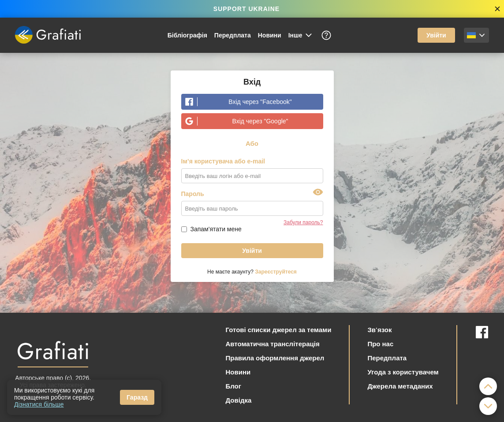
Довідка (238, 400)
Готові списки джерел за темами (278, 329)
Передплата (233, 35)
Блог (233, 386)
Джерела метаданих (400, 386)
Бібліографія (187, 35)
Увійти (436, 35)
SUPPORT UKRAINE (246, 9)
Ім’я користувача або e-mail (223, 161)
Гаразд (137, 397)
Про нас (380, 344)
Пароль (193, 194)
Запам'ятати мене (216, 229)
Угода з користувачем (403, 372)
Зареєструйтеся (276, 272)
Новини (270, 35)
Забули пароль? (303, 222)
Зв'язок (379, 329)
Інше (301, 35)
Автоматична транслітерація (272, 344)
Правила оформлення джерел (275, 358)
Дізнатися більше (39, 404)
